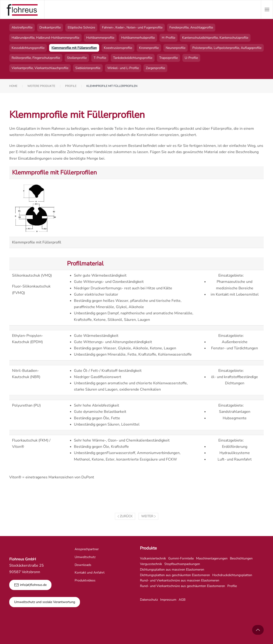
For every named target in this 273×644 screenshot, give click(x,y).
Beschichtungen (241, 558)
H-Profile (168, 38)
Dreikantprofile (50, 27)
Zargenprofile (155, 68)
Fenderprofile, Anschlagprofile (191, 27)
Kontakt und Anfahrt (90, 573)
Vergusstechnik (151, 564)
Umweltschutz (85, 557)
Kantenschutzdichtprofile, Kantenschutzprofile (215, 38)
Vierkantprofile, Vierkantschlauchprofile (40, 68)
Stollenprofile (77, 58)
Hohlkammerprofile (100, 38)
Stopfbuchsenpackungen (182, 564)
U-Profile (191, 58)
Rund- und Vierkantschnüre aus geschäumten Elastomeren (183, 586)
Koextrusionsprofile (118, 48)
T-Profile (100, 58)
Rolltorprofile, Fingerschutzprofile (36, 58)
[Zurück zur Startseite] (22, 9)
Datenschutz (149, 600)
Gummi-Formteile (181, 558)
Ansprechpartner (87, 549)
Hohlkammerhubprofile (138, 38)
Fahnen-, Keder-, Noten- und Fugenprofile (132, 27)
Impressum (168, 600)
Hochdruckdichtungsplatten (232, 575)
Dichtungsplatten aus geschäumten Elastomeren (175, 575)
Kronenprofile (149, 48)
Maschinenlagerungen (212, 558)
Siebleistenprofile (88, 68)
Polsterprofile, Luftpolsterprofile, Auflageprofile (227, 48)
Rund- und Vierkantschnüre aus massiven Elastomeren (180, 580)
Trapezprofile (168, 58)
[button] (267, 9)
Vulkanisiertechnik (153, 558)
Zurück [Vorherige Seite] (125, 516)
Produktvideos (85, 580)
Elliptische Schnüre (81, 27)
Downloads (83, 565)
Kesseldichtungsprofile (28, 48)
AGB (182, 600)
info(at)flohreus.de (30, 585)
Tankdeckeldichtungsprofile (133, 58)
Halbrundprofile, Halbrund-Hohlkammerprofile (45, 38)
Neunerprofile (176, 48)
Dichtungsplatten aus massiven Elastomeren (172, 570)
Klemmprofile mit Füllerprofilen (74, 48)
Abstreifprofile (22, 27)
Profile (232, 586)
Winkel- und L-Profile (123, 68)
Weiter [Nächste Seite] (148, 516)
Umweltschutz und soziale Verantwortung (45, 602)
